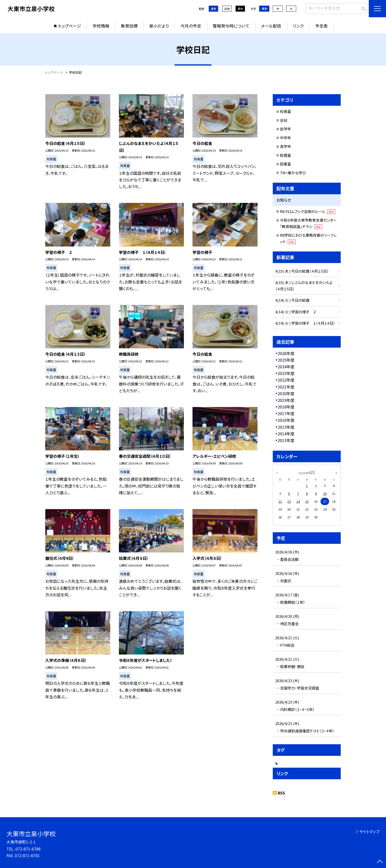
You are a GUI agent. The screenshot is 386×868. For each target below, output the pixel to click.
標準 (264, 9)
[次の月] (336, 472)
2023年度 (286, 373)
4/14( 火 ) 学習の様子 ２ (296, 312)
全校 (284, 120)
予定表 (321, 26)
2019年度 (286, 400)
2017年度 (286, 413)
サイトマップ (369, 832)
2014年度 (286, 434)
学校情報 (101, 26)
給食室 (285, 155)
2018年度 (286, 407)
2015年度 (286, 427)
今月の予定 (191, 26)
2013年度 (286, 440)
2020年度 (286, 393)
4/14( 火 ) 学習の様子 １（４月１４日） (305, 323)
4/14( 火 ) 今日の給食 (292, 300)
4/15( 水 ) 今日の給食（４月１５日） (302, 271)
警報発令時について (231, 26)
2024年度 (286, 367)
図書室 (285, 164)
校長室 (285, 111)
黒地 (240, 9)
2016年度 (286, 420)
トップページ (70, 26)
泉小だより (159, 26)
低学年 (285, 129)
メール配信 (271, 26)
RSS (281, 793)
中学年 (285, 138)
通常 (213, 9)
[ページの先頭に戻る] (380, 862)
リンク (298, 26)
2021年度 (286, 387)
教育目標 (129, 26)
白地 (227, 9)
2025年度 (286, 360)
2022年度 (286, 380)
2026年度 (286, 353)
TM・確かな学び (293, 173)
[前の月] (277, 472)
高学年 (285, 146)
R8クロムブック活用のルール (307, 211)
